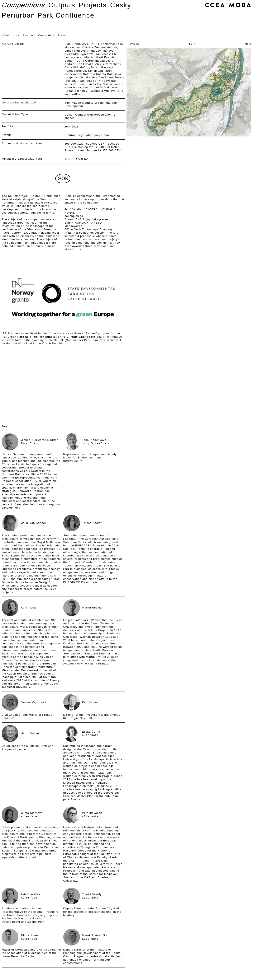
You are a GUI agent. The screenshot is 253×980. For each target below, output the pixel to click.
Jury (16, 35)
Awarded (29, 35)
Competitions (24, 5)
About (6, 35)
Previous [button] (133, 44)
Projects (93, 5)
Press (62, 35)
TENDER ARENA (76, 159)
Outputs (62, 5)
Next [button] (248, 44)
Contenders (46, 35)
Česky (121, 5)
